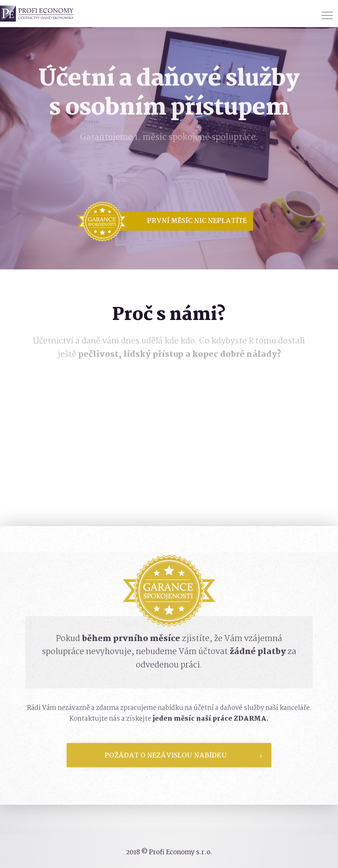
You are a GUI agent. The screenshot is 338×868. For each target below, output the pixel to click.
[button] (179, 221)
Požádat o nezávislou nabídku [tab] (183, 756)
